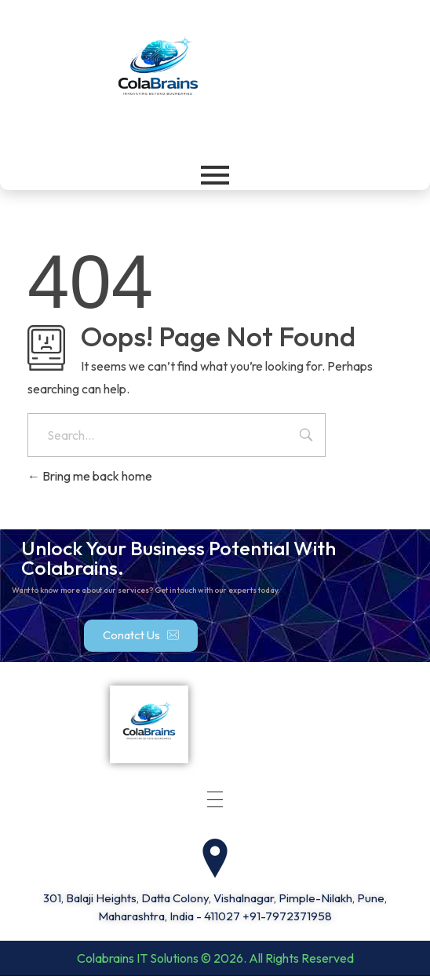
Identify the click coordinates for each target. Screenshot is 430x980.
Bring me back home (90, 476)
